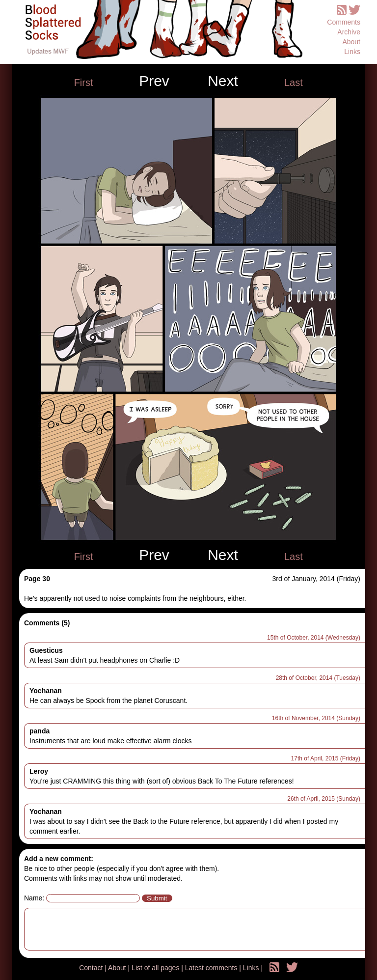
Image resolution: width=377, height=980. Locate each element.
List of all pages (156, 968)
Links (352, 52)
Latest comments (212, 968)
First (84, 83)
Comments (344, 22)
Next (223, 81)
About (351, 42)
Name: (34, 898)
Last (294, 83)
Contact (92, 968)
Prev (154, 81)
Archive (349, 32)
